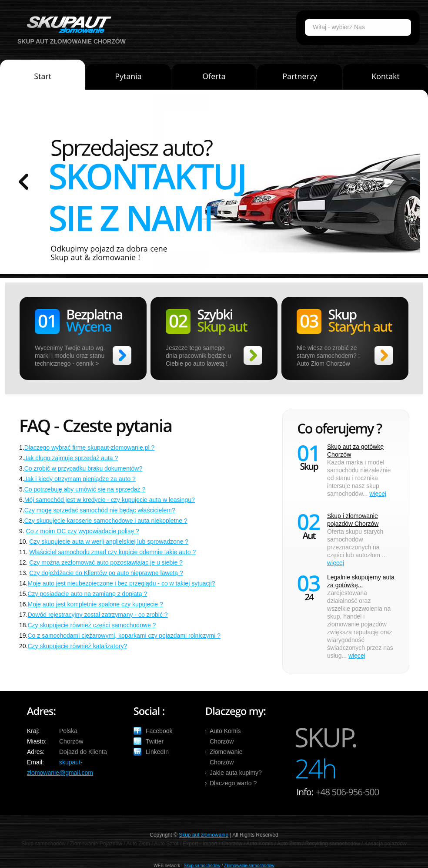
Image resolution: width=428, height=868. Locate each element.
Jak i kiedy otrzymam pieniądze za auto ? (80, 479)
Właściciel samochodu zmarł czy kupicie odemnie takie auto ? (112, 552)
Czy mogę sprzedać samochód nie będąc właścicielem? (100, 510)
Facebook (159, 731)
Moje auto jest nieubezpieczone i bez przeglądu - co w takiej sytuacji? (121, 583)
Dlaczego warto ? (233, 783)
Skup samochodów (202, 866)
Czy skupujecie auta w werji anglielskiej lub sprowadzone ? (109, 542)
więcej (378, 494)
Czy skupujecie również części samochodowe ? (92, 625)
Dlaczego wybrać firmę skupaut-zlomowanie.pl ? (90, 447)
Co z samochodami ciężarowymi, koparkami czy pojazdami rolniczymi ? (124, 636)
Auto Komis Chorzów (225, 736)
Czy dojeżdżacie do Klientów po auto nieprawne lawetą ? (106, 573)
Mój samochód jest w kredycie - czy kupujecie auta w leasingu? (110, 500)
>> (122, 355)
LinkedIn (157, 752)
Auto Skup (66, 25)
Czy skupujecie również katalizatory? (77, 646)
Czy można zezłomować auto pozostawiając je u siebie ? (106, 562)
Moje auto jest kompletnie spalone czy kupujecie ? (95, 604)
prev (23, 182)
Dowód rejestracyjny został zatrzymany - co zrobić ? (97, 615)
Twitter (155, 741)
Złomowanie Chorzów (226, 757)
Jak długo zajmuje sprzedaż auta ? (71, 458)
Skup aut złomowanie (204, 835)
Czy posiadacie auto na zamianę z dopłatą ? (87, 594)
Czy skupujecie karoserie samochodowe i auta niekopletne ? (106, 521)
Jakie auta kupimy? (236, 773)
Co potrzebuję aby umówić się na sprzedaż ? (85, 489)
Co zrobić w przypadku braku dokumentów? (84, 468)
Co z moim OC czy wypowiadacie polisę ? (83, 531)
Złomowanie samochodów (249, 866)
